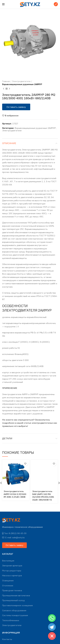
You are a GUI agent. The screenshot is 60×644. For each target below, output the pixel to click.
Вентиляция (8, 561)
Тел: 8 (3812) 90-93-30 (14, 533)
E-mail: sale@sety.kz (13, 537)
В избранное (12, 116)
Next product (9, 89)
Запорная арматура (12, 565)
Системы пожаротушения (15, 615)
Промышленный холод (13, 600)
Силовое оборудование (14, 610)
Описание (9, 143)
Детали (7, 438)
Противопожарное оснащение (17, 605)
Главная (6, 81)
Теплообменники (11, 620)
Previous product (4, 89)
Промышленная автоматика (16, 595)
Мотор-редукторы (12, 571)
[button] (16, 107)
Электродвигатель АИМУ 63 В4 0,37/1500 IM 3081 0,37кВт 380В (15, 494)
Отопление (8, 586)
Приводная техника (12, 590)
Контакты (7, 639)
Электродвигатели (21, 81)
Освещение (8, 580)
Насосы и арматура (12, 575)
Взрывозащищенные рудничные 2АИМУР (22, 84)
